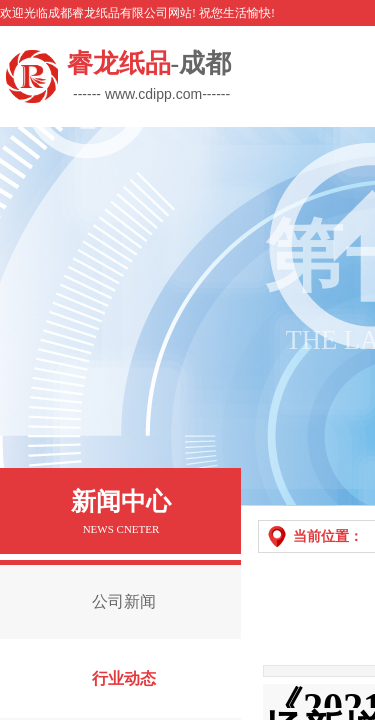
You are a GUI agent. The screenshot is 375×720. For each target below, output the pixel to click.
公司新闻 (124, 601)
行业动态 (124, 678)
